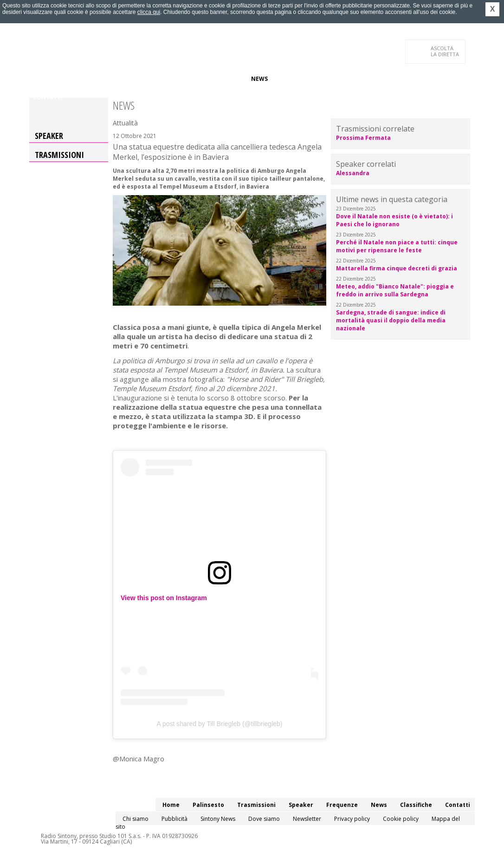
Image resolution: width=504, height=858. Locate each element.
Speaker (190, 79)
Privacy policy (352, 819)
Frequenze (227, 79)
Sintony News (218, 819)
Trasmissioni (59, 155)
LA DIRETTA (445, 51)
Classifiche (293, 79)
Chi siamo (136, 819)
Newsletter (307, 819)
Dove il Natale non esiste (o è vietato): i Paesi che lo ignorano (394, 220)
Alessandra (353, 173)
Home (42, 79)
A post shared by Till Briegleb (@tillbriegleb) (219, 724)
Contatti (48, 97)
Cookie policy (401, 819)
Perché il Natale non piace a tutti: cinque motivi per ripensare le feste (397, 246)
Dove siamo (264, 819)
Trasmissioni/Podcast (135, 79)
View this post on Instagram (164, 598)
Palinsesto (75, 79)
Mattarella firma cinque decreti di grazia (397, 268)
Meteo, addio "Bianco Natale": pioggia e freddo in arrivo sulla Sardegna (395, 290)
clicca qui (149, 12)
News (259, 79)
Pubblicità (174, 819)
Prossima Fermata (363, 138)
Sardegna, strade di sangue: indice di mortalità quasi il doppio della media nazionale (391, 320)
